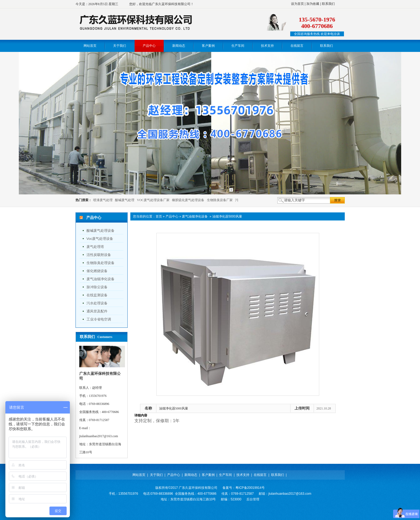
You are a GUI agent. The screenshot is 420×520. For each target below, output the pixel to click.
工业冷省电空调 (99, 319)
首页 (159, 216)
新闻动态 (191, 475)
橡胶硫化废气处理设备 (188, 200)
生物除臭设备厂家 (220, 200)
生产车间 (225, 475)
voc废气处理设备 (100, 239)
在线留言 (260, 475)
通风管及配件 (97, 311)
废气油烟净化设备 (100, 279)
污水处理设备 (97, 303)
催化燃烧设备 (97, 271)
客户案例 (208, 475)
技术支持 (243, 475)
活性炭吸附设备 (99, 255)
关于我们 (156, 475)
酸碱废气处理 (125, 200)
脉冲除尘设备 (97, 287)
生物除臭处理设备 (100, 263)
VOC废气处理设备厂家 (153, 200)
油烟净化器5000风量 (227, 216)
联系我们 (328, 4)
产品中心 (172, 216)
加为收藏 (313, 4)
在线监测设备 (97, 295)
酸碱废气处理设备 (100, 231)
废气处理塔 (95, 247)
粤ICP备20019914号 (250, 488)
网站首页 (139, 475)
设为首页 (297, 4)
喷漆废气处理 (103, 200)
